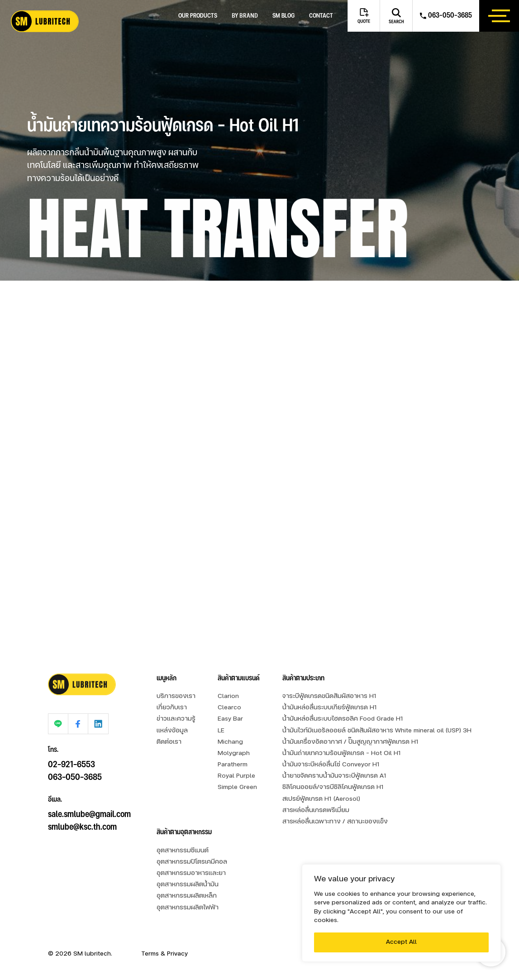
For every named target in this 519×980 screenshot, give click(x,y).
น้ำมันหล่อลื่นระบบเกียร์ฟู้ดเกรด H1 (330, 708)
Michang (230, 742)
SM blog (283, 16)
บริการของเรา (176, 696)
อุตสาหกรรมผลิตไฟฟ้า (188, 908)
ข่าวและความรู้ (176, 719)
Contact (321, 16)
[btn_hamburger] (499, 16)
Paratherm (233, 765)
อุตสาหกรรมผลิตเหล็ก (187, 896)
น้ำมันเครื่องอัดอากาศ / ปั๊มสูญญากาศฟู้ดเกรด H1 (350, 742)
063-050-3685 (75, 766)
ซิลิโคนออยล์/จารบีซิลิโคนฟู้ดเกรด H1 (333, 787)
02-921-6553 (71, 753)
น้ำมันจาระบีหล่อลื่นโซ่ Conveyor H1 (331, 765)
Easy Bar (230, 719)
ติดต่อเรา (169, 742)
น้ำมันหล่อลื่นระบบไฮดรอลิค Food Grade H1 (343, 719)
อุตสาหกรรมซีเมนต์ (183, 851)
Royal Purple (236, 776)
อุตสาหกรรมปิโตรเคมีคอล (192, 862)
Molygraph (234, 753)
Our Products (198, 16)
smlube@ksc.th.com (82, 816)
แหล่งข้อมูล (172, 731)
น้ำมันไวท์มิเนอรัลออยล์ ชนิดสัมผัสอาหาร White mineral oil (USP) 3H (377, 731)
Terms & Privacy (164, 954)
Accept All (401, 942)
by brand (245, 16)
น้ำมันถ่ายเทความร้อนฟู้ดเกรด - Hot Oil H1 (342, 753)
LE (221, 731)
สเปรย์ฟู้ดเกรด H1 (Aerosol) (321, 799)
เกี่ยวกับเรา (172, 708)
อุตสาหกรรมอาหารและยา (191, 873)
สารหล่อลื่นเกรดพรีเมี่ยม (316, 810)
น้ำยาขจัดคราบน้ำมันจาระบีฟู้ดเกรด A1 (334, 776)
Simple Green (237, 787)
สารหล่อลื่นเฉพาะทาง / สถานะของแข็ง (335, 822)
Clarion (228, 696)
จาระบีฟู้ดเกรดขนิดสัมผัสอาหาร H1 (329, 696)
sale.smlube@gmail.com (89, 803)
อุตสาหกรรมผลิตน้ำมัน (188, 885)
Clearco (229, 708)
